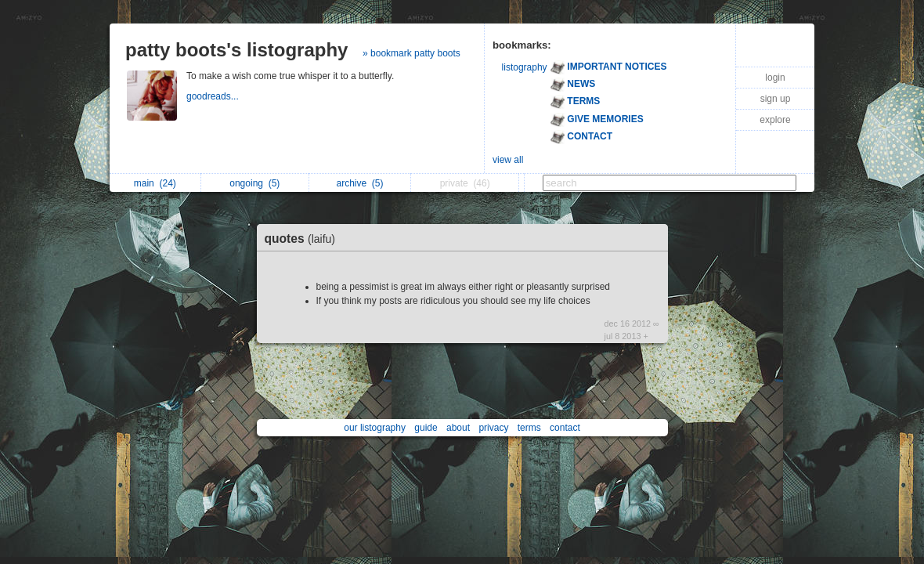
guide (426, 428)
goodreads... (214, 96)
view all (508, 160)
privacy (493, 428)
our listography (375, 428)
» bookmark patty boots (411, 53)
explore (775, 120)
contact (565, 428)
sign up (776, 99)
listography (525, 67)
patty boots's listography (236, 50)
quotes (304, 239)
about (458, 428)
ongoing (254, 183)
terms (529, 428)
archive (360, 183)
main (155, 183)
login (775, 78)
